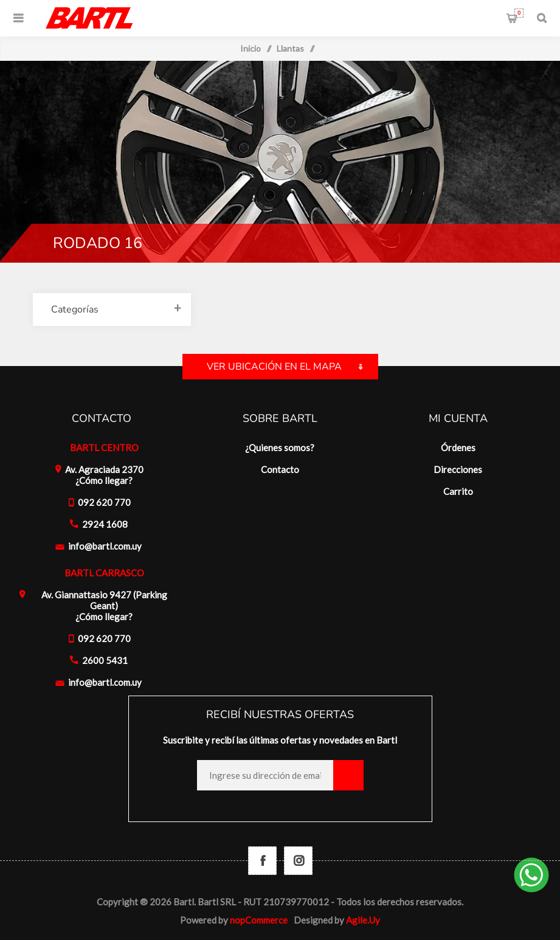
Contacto (280, 469)
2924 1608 (105, 524)
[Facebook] (262, 861)
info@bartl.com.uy (105, 546)
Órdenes (458, 448)
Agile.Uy (363, 920)
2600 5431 (105, 660)
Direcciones (458, 469)
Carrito (519, 13)
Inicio (251, 48)
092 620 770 (104, 502)
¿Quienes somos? (280, 448)
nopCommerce (259, 920)
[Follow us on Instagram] (298, 861)
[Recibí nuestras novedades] (265, 775)
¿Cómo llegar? (104, 480)
